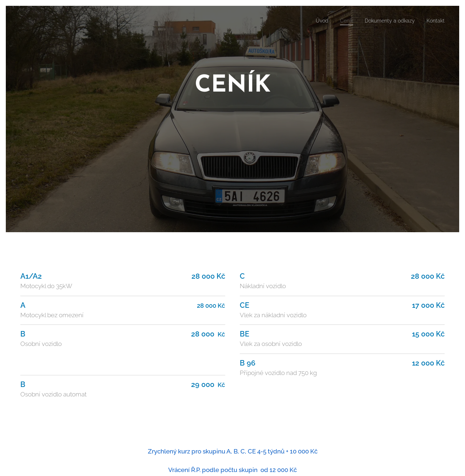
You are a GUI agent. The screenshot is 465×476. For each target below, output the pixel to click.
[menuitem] (312, 21)
